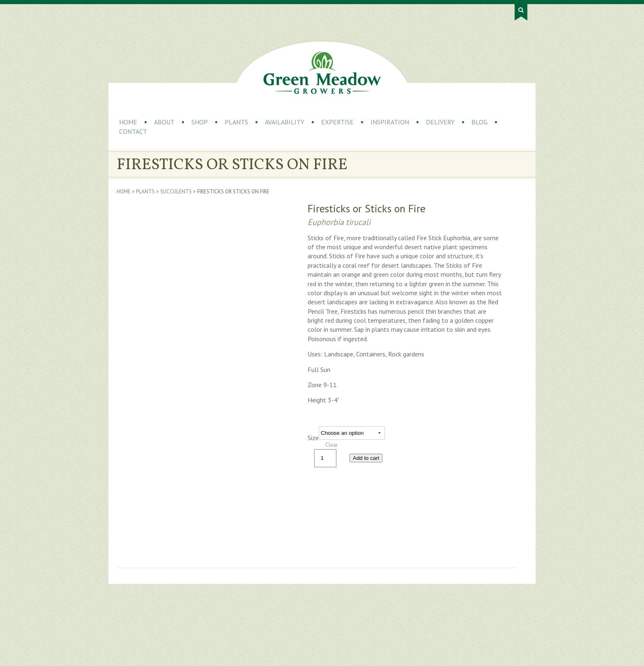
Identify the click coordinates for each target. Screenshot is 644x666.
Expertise (337, 122)
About (164, 122)
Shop (200, 122)
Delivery (440, 122)
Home (128, 122)
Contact (133, 131)
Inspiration (390, 122)
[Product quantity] (325, 458)
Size (313, 438)
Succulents (176, 192)
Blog (480, 122)
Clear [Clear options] (331, 445)
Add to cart (366, 458)
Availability (285, 122)
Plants (236, 122)
